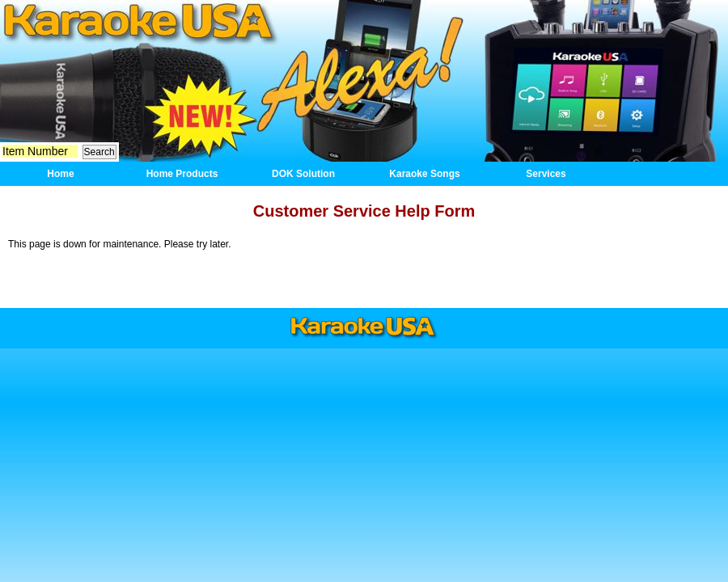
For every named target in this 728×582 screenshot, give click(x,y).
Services (546, 174)
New (202, 110)
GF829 (593, 79)
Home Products (182, 174)
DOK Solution (303, 174)
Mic (95, 97)
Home (138, 22)
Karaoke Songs (424, 174)
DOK (362, 81)
